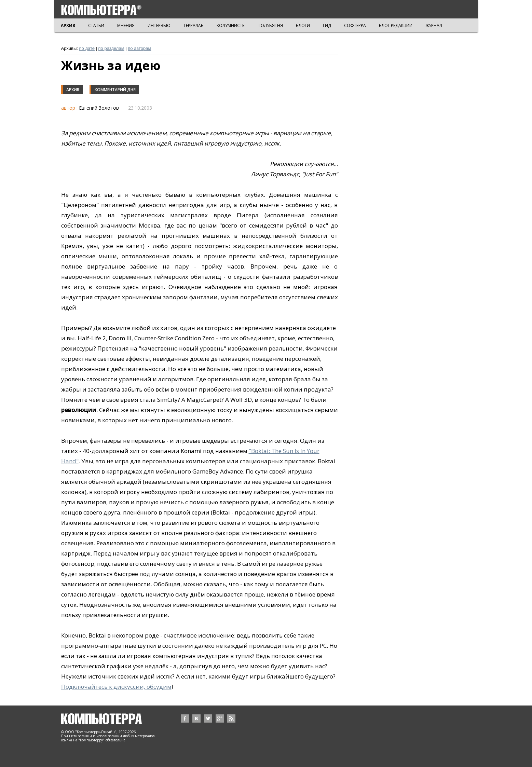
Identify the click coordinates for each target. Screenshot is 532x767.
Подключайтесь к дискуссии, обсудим (116, 687)
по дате (87, 48)
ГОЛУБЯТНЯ (271, 25)
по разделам (111, 48)
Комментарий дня (115, 90)
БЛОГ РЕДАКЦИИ (396, 25)
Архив (73, 90)
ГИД (327, 25)
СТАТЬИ (96, 25)
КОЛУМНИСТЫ (231, 25)
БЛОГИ (303, 25)
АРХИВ (68, 25)
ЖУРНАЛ (434, 25)
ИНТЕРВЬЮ (159, 25)
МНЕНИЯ (126, 25)
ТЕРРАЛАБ (194, 25)
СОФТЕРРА (355, 25)
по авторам (139, 48)
